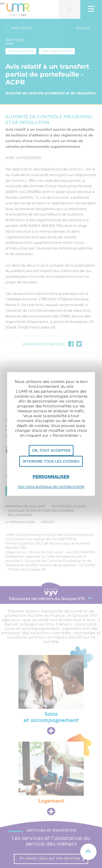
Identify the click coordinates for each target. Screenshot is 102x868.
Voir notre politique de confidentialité (51, 487)
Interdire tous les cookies (51, 461)
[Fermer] (2, 4)
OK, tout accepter (51, 450)
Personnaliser (51, 477)
